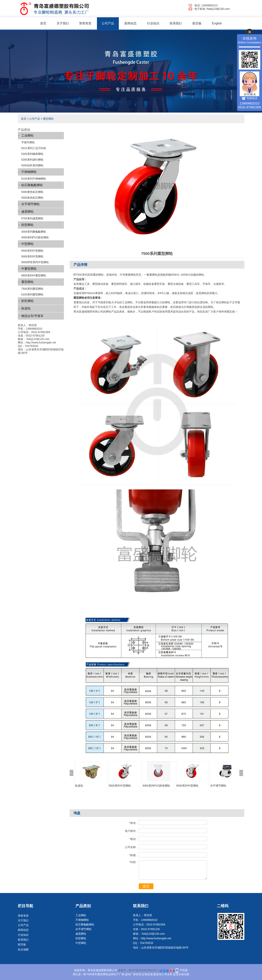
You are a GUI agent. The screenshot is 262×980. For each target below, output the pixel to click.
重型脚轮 (48, 119)
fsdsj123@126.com (218, 9)
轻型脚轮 (27, 225)
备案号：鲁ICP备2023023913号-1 (138, 970)
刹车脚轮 (27, 301)
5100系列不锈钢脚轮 (34, 179)
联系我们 (176, 23)
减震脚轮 (27, 212)
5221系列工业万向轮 (34, 148)
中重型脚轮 (29, 269)
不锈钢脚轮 (29, 172)
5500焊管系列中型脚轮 (35, 262)
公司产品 (108, 23)
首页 (43, 23)
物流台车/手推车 (32, 316)
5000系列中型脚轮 (32, 256)
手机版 (184, 970)
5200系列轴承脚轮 (32, 154)
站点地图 (23, 949)
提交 (146, 886)
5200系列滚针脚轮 (32, 160)
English (217, 23)
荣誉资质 (85, 23)
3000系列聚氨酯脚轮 (34, 232)
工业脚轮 (27, 136)
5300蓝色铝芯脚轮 (32, 198)
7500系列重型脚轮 (32, 289)
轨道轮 (26, 308)
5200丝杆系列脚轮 (32, 165)
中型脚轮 (27, 244)
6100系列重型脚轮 (32, 294)
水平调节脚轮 (31, 204)
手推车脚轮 (28, 142)
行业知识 (153, 23)
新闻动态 (131, 23)
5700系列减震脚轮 (32, 218)
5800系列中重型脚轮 (34, 275)
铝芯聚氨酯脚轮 (32, 185)
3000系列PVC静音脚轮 (35, 237)
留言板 (197, 23)
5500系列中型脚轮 (32, 251)
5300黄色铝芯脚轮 (32, 192)
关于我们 (63, 23)
